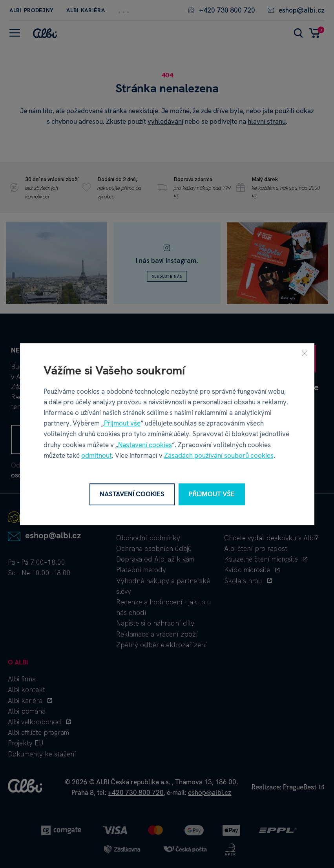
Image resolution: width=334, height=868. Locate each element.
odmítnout (97, 455)
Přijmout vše (122, 423)
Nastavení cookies (145, 445)
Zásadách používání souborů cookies (219, 455)
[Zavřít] (305, 353)
